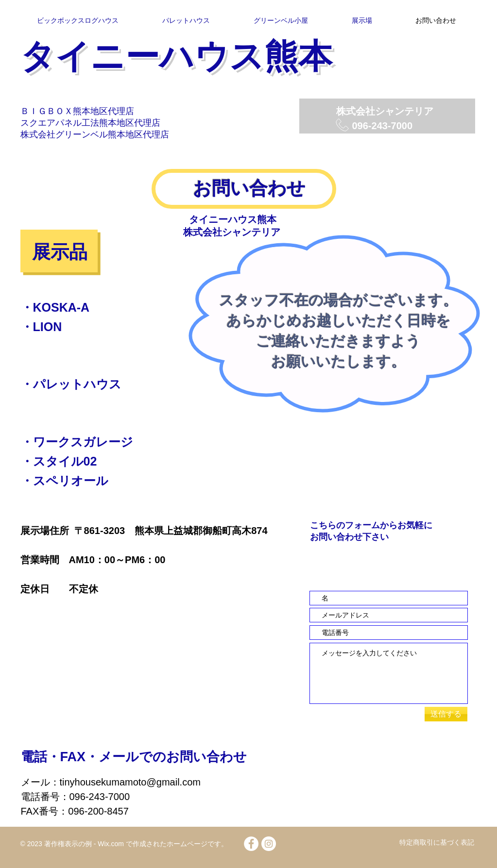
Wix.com (110, 844)
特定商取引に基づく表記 (437, 842)
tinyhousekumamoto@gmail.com (130, 782)
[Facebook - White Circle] (251, 844)
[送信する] (446, 714)
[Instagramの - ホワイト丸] (269, 844)
